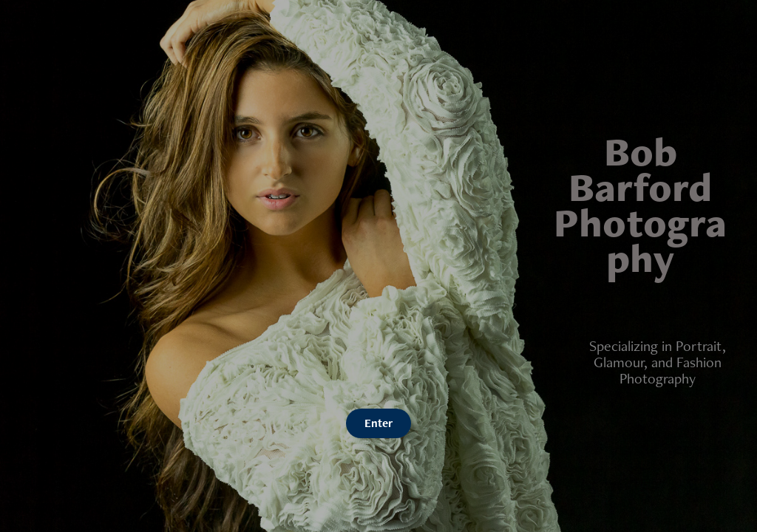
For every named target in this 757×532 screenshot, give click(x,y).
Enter (378, 423)
